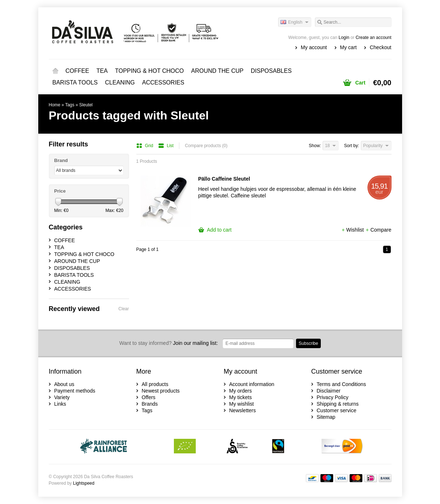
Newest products (161, 391)
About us (64, 384)
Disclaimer (329, 391)
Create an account (373, 38)
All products (155, 384)
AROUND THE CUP (217, 71)
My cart (349, 47)
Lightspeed (84, 483)
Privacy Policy (333, 397)
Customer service (337, 410)
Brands (150, 404)
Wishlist (353, 230)
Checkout (380, 47)
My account (314, 47)
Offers (149, 397)
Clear (124, 309)
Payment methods (75, 391)
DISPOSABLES (271, 71)
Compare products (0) (206, 146)
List (166, 146)
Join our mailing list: (168, 343)
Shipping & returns (338, 404)
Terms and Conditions (341, 384)
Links (60, 404)
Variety (62, 397)
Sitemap (326, 417)
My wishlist (242, 404)
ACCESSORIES (163, 82)
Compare (378, 230)
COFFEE (77, 71)
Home (55, 71)
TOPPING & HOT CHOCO (150, 71)
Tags (70, 105)
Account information (252, 384)
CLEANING (120, 82)
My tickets (241, 397)
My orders (241, 391)
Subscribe (308, 343)
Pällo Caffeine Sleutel (224, 179)
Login (344, 38)
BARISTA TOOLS (75, 82)
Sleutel (86, 105)
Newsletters (243, 410)
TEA (102, 71)
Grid (145, 146)
